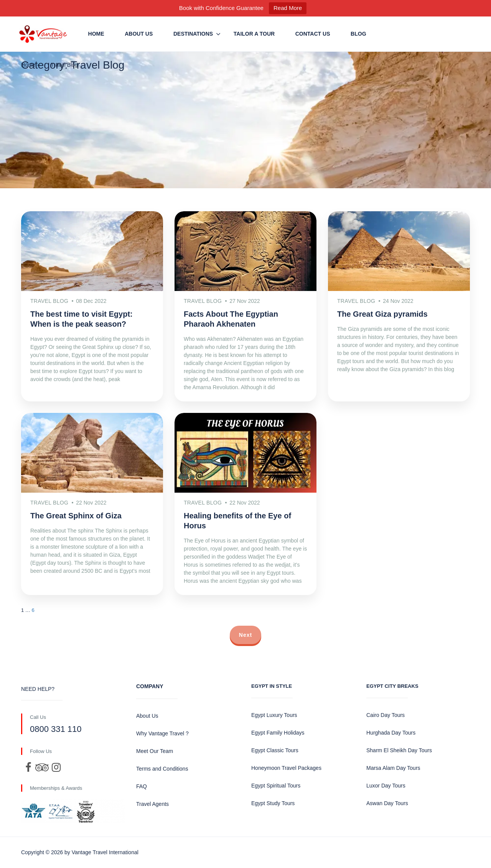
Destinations (193, 34)
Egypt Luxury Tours (274, 715)
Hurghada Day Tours (391, 733)
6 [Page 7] (33, 610)
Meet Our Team (155, 751)
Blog (358, 34)
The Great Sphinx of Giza (76, 516)
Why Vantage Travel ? (162, 733)
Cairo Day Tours (386, 715)
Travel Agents (152, 804)
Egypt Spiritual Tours (276, 786)
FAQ (142, 786)
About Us (139, 34)
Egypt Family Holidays (278, 733)
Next (245, 635)
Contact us (313, 34)
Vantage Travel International (105, 852)
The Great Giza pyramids (382, 314)
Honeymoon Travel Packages (286, 768)
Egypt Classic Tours (275, 750)
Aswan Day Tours (387, 803)
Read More (288, 8)
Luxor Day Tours (386, 786)
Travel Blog (64, 65)
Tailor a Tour (254, 34)
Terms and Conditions (162, 769)
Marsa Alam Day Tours (393, 768)
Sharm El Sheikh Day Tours (399, 750)
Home (96, 34)
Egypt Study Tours (273, 803)
